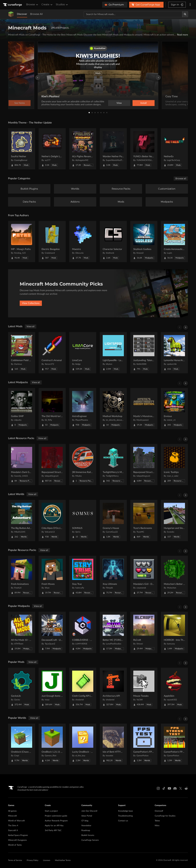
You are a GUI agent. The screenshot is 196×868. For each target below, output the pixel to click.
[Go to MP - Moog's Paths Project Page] (22, 242)
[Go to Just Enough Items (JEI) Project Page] (52, 688)
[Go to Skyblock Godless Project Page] (144, 242)
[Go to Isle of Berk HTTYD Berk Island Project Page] (113, 744)
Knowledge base (125, 811)
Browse (32, 5)
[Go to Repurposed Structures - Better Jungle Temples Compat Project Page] (52, 465)
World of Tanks (15, 845)
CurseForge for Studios (165, 816)
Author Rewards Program (56, 821)
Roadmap (86, 830)
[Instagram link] (158, 788)
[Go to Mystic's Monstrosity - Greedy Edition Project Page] (144, 409)
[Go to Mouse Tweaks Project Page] (144, 688)
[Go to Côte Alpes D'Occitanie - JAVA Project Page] (52, 520)
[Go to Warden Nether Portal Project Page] (113, 149)
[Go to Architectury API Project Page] (113, 688)
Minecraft (12, 816)
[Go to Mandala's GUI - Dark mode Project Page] (144, 576)
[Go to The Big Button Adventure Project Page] (22, 520)
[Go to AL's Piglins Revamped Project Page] (83, 149)
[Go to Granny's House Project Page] (113, 520)
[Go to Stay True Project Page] (83, 576)
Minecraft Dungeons (17, 840)
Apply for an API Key (54, 826)
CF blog (85, 821)
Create (47, 5)
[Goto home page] (13, 5)
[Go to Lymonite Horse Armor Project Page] (174, 353)
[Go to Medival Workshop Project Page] (113, 409)
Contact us (123, 821)
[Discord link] (175, 788)
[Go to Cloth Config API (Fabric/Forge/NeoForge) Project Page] (83, 688)
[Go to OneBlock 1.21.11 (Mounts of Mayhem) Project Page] (52, 744)
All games (12, 811)
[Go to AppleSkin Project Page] (174, 688)
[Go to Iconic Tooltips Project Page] (174, 465)
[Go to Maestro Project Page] (83, 242)
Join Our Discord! (89, 811)
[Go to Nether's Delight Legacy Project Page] (52, 149)
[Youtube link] (169, 788)
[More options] (190, 5)
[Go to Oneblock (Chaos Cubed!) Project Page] (22, 744)
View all (31, 326)
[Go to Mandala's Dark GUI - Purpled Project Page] (22, 465)
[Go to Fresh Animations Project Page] (22, 576)
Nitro (157, 826)
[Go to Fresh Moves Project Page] (52, 576)
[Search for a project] (133, 14)
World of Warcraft (16, 821)
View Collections (31, 303)
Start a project (51, 811)
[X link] (181, 788)
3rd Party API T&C (53, 830)
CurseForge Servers (90, 840)
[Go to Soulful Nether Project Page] (22, 149)
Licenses (47, 860)
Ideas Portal (87, 816)
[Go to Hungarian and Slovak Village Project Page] (174, 520)
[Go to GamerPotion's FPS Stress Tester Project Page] (174, 744)
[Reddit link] (186, 788)
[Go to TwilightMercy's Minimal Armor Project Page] (113, 465)
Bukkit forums (88, 835)
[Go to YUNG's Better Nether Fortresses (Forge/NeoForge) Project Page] (144, 149)
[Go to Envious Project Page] (174, 409)
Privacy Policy (33, 860)
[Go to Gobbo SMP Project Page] (22, 409)
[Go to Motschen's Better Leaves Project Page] (174, 576)
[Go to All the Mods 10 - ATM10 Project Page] (22, 632)
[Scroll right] (186, 327)
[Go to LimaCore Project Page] (83, 353)
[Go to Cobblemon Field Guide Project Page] (22, 353)
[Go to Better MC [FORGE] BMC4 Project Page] (113, 632)
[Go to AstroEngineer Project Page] (83, 409)
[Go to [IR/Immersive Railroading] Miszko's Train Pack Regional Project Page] (83, 465)
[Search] (185, 14)
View (119, 103)
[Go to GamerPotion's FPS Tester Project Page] (144, 744)
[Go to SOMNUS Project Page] (83, 520)
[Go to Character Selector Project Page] (113, 242)
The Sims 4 (13, 826)
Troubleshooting (125, 816)
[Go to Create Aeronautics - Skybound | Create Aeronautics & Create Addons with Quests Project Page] (174, 242)
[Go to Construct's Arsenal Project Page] (52, 353)
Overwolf (159, 811)
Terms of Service (15, 860)
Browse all (181, 179)
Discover (22, 14)
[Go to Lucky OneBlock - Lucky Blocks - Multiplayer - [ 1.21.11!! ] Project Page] (83, 744)
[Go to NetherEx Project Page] (174, 149)
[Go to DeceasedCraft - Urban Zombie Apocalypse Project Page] (52, 632)
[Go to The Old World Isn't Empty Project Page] (52, 409)
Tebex (157, 821)
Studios (62, 5)
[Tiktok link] (164, 788)
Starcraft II (13, 830)
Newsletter (86, 826)
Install (144, 103)
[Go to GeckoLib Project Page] (22, 688)
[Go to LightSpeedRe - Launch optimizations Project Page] (113, 353)
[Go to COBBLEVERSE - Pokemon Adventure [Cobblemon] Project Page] (83, 632)
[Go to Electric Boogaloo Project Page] (52, 242)
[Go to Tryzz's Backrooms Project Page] (144, 520)
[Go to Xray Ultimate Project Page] (113, 576)
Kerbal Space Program (18, 835)
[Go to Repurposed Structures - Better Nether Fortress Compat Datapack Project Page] (144, 465)
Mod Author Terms (63, 860)
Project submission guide (56, 816)
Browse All (36, 14)
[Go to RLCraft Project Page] (144, 632)
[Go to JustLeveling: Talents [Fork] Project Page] (144, 353)
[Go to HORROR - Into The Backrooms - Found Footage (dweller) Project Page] (174, 632)
